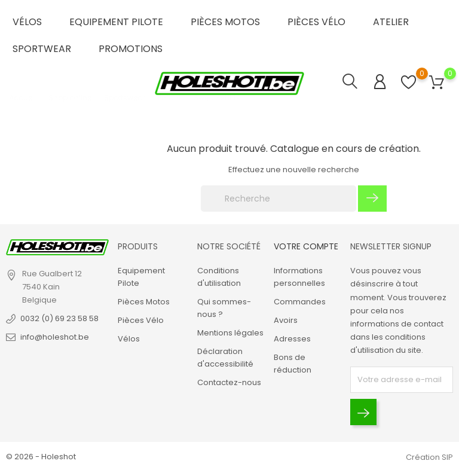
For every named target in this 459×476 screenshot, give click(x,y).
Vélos (27, 22)
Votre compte (306, 246)
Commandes (300, 302)
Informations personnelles (299, 277)
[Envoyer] (363, 412)
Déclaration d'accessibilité (225, 358)
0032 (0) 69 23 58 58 (59, 318)
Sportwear (42, 49)
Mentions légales (230, 333)
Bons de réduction (293, 364)
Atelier (391, 22)
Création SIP (429, 457)
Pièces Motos (225, 22)
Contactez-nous (229, 382)
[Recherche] (279, 199)
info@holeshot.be (55, 337)
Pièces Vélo (316, 22)
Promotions (131, 49)
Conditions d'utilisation (219, 277)
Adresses (292, 339)
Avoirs (286, 320)
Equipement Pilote (116, 22)
